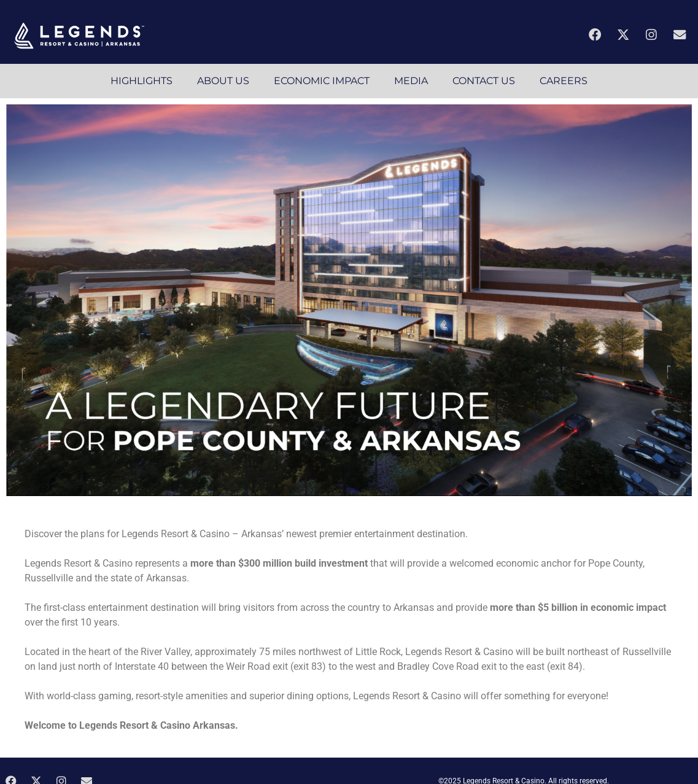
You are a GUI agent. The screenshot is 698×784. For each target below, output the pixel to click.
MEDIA (411, 81)
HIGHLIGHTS (142, 81)
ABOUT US (223, 81)
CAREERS (564, 81)
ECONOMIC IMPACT (322, 81)
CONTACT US (484, 81)
